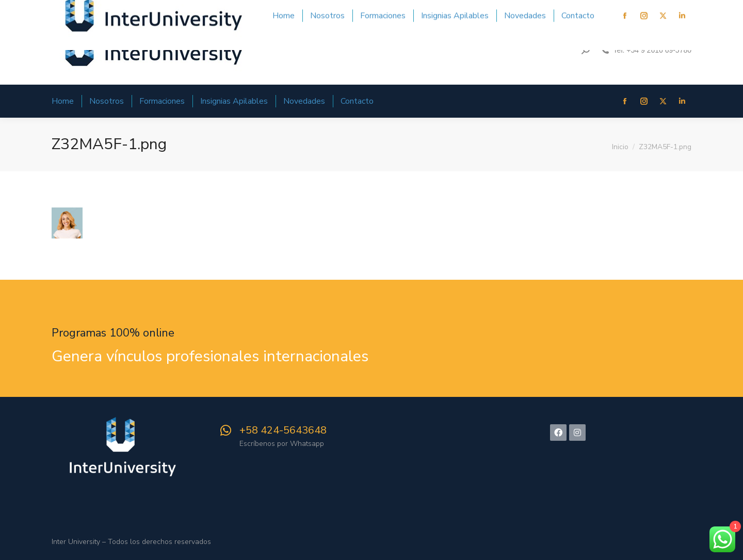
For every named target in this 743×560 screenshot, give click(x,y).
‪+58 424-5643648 (283, 430)
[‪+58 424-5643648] (225, 430)
